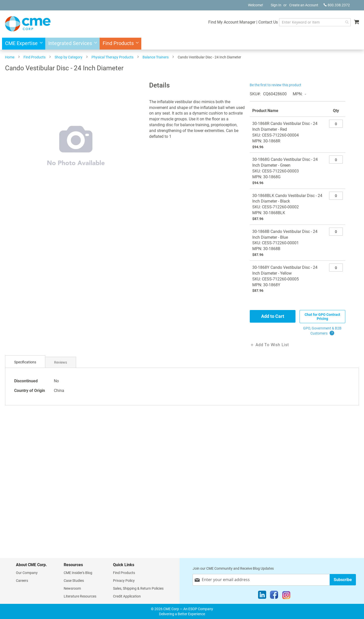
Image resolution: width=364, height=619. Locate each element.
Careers (22, 581)
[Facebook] (274, 596)
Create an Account (304, 5)
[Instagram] (286, 596)
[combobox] (315, 22)
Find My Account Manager (232, 22)
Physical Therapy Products (112, 57)
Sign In (276, 5)
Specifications (25, 362)
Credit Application (127, 596)
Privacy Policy (124, 581)
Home (10, 57)
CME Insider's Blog (78, 573)
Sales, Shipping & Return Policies (138, 588)
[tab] (25, 362)
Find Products (35, 57)
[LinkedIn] (262, 596)
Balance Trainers (156, 57)
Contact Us (268, 22)
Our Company (27, 573)
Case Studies (74, 581)
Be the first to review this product (276, 85)
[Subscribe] (343, 580)
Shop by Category (69, 57)
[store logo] (28, 24)
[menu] (182, 44)
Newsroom (72, 588)
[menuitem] (22, 44)
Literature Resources (80, 596)
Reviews (61, 362)
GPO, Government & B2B (322, 331)
